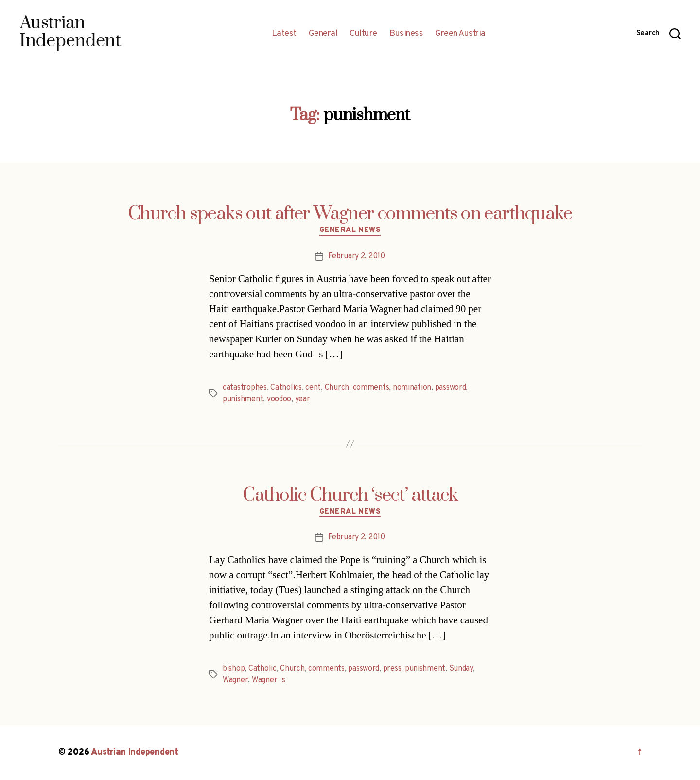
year (303, 399)
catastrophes (245, 388)
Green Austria (460, 34)
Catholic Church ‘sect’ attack (350, 496)
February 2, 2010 (357, 256)
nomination (412, 388)
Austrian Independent (135, 753)
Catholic (262, 669)
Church (337, 388)
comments (371, 388)
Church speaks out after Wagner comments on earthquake (350, 214)
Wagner (235, 680)
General (323, 34)
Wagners (269, 680)
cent (313, 388)
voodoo (279, 399)
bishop (234, 669)
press (392, 669)
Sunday (461, 669)
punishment (243, 399)
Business (406, 34)
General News (350, 230)
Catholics (286, 388)
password (451, 388)
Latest (284, 34)
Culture (363, 34)
